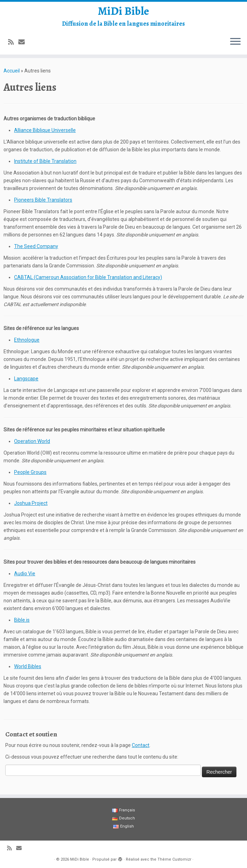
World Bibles (28, 666)
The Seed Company (36, 246)
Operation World (32, 441)
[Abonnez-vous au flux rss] (13, 42)
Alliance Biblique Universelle (45, 130)
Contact (141, 745)
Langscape (26, 379)
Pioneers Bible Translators (43, 200)
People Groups (30, 472)
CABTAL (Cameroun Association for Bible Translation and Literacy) (88, 277)
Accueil (12, 71)
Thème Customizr (174, 859)
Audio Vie (25, 574)
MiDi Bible (123, 11)
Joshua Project (31, 503)
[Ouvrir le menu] (235, 42)
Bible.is (22, 620)
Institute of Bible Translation (45, 161)
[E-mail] (24, 42)
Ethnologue (27, 340)
